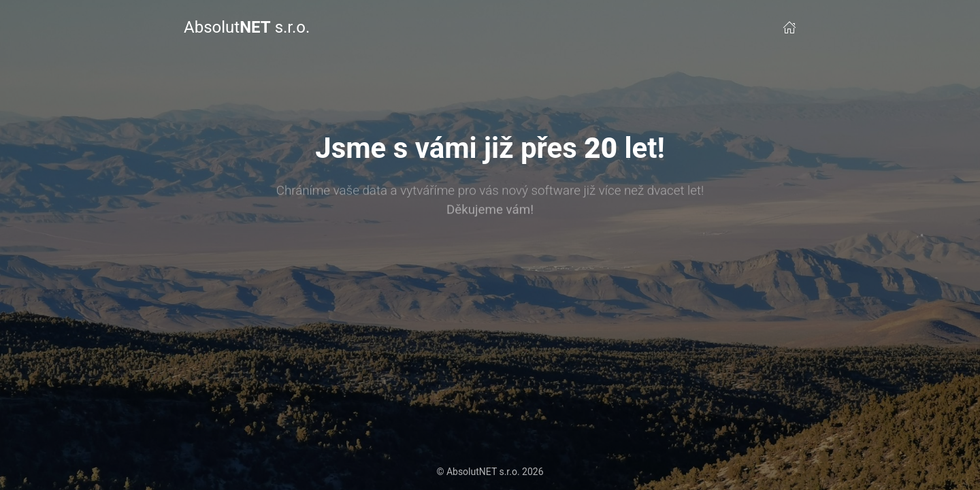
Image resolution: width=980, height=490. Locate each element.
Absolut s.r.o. (247, 27)
